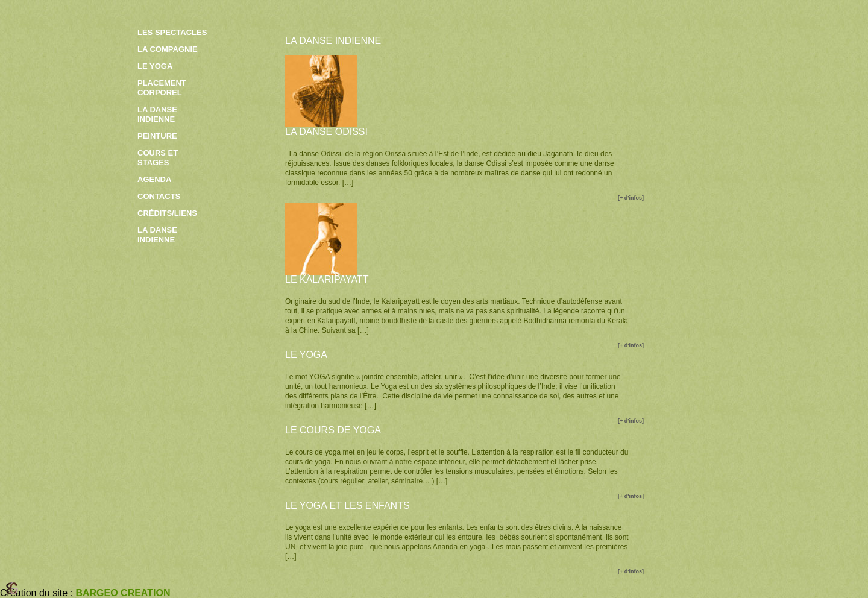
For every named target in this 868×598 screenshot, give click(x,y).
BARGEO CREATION (123, 593)
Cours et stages (158, 158)
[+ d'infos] (631, 198)
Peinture (157, 136)
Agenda (154, 179)
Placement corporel (162, 88)
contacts (159, 196)
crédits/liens (167, 213)
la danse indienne (157, 235)
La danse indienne (157, 114)
